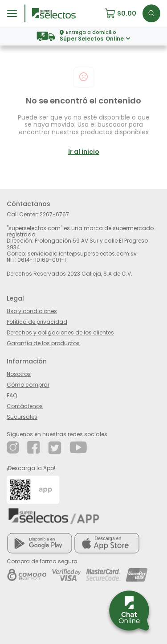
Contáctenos (25, 406)
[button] (124, 13)
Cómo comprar (28, 385)
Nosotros (19, 374)
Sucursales (22, 417)
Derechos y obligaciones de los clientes (60, 332)
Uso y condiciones (32, 311)
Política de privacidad (37, 322)
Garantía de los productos (43, 343)
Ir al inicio (84, 152)
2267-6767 (54, 214)
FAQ (12, 395)
